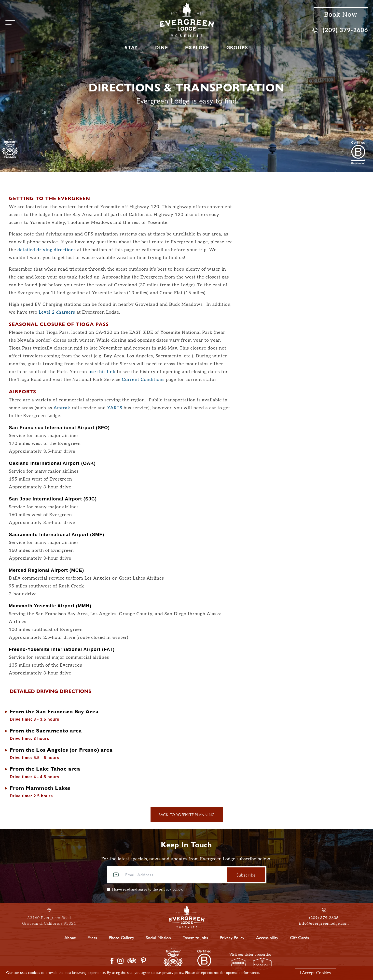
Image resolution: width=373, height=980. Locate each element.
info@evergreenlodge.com (324, 924)
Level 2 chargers (57, 312)
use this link (102, 372)
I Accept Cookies (315, 973)
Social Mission (158, 938)
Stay (131, 48)
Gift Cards (299, 938)
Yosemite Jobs (195, 938)
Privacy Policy (232, 938)
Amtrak (62, 408)
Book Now (341, 15)
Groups (237, 48)
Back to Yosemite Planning (187, 814)
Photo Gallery (121, 938)
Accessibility (267, 938)
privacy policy (171, 889)
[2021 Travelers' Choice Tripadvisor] (358, 153)
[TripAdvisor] (10, 148)
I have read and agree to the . (147, 889)
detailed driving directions (47, 250)
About (70, 938)
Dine (162, 48)
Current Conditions (143, 380)
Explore (197, 48)
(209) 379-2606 (340, 30)
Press (92, 938)
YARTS (115, 408)
